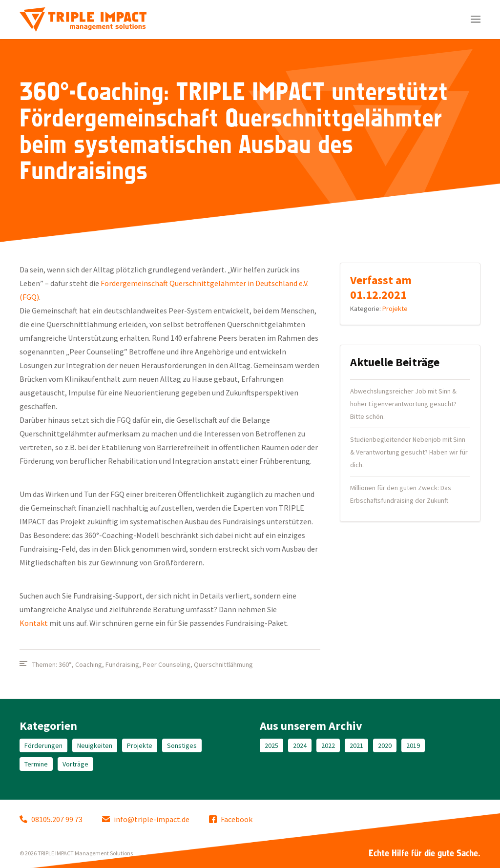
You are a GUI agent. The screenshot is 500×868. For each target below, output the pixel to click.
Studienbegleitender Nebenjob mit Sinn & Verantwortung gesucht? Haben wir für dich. (409, 452)
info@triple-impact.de (146, 819)
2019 (413, 745)
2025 (271, 745)
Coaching (89, 664)
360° (65, 664)
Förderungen (43, 745)
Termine (36, 764)
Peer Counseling (167, 664)
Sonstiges (182, 745)
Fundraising (122, 664)
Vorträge (75, 764)
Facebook (231, 819)
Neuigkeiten (95, 745)
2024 (300, 745)
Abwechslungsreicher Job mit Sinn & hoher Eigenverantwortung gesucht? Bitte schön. (403, 404)
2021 (356, 745)
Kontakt (34, 623)
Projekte (395, 309)
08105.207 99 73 (51, 819)
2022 (328, 745)
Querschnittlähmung (223, 664)
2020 (385, 745)
